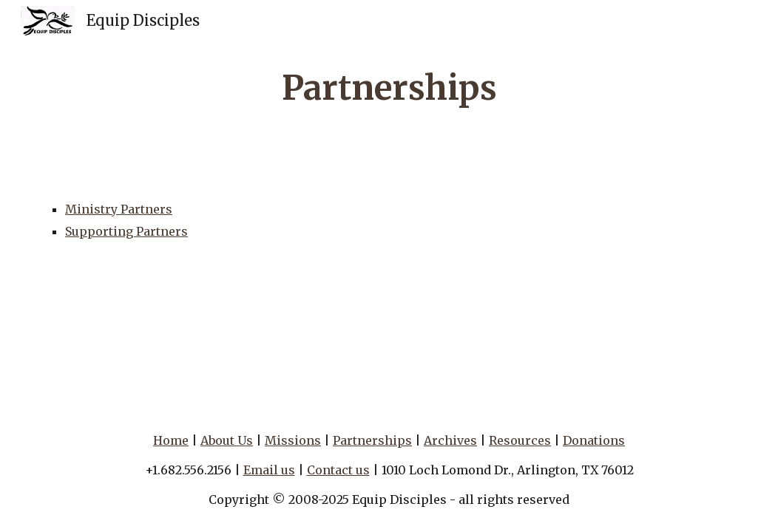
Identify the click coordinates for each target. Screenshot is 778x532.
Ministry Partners (119, 209)
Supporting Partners (126, 231)
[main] (389, 88)
